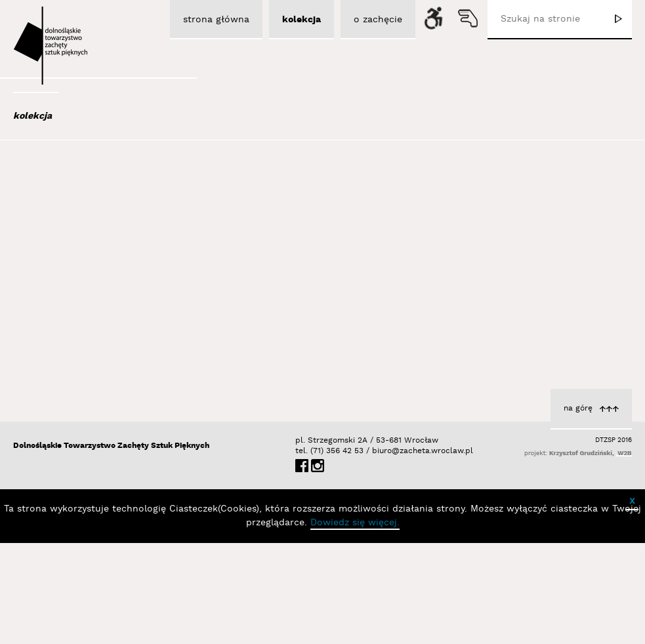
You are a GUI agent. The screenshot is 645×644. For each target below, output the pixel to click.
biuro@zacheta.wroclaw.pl (379, 552)
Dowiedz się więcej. (355, 624)
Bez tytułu (383, 306)
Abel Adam (51, 189)
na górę (578, 509)
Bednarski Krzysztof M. (81, 413)
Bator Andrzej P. (67, 395)
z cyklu (553, 359)
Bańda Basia (59, 360)
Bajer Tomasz (59, 325)
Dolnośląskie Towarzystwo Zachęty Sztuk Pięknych (111, 547)
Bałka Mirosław (63, 342)
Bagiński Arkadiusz (68, 307)
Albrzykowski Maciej (72, 224)
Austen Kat (54, 260)
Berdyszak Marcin (71, 431)
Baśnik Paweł (60, 378)
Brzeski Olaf (379, 320)
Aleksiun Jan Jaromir (74, 242)
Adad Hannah (58, 207)
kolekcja (32, 116)
